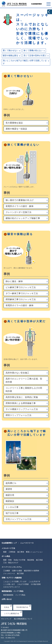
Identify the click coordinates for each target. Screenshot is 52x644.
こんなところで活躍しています (15, 582)
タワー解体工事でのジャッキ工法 (22, 293)
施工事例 (21, 552)
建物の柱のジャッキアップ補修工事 (23, 218)
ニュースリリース (27, 543)
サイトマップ (6, 619)
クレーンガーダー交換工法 (18, 212)
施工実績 (39, 560)
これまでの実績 (23, 584)
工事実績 (12, 552)
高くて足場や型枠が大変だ (35, 56)
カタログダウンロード (12, 587)
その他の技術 (36, 584)
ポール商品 (6, 556)
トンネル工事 (12, 507)
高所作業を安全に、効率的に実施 (22, 397)
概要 (5, 552)
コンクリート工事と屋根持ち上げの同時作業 (24, 390)
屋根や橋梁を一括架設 (16, 129)
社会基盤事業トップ (9, 543)
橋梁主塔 (10, 495)
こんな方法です (34, 582)
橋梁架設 (10, 501)
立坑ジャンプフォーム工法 (18, 519)
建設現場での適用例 (31, 571)
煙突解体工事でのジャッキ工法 (21, 299)
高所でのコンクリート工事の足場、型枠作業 (24, 380)
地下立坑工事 (12, 513)
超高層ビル (11, 483)
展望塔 (9, 489)
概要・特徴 (7, 560)
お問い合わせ (7, 599)
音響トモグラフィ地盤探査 (12, 578)
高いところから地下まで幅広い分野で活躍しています (25, 62)
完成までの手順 (19, 560)
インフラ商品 (20, 595)
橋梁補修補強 (8, 595)
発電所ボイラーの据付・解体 (20, 206)
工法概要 (7, 571)
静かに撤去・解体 (14, 281)
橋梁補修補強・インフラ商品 (13, 591)
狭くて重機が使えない (33, 50)
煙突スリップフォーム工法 (18, 415)
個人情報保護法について (23, 619)
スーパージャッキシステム (12, 567)
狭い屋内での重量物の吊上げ (20, 200)
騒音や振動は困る (10, 56)
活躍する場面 (17, 571)
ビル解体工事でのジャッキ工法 (21, 287)
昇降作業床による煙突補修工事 (21, 403)
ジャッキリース (9, 574)
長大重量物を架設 (14, 123)
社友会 (8, 607)
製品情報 (31, 560)
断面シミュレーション (34, 552)
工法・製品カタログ (11, 563)
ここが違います (9, 584)
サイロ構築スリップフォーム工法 (22, 409)
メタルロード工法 (8, 548)
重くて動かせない (10, 50)
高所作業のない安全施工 (17, 373)
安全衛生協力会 (24, 607)
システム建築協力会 (13, 613)
